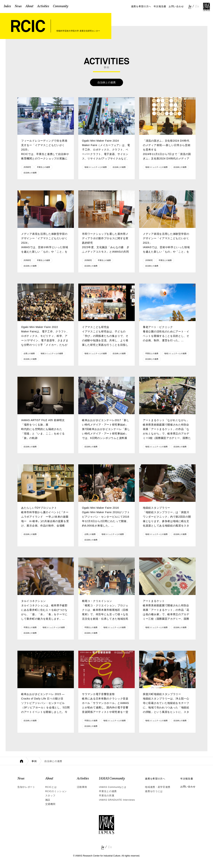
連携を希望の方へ (155, 779)
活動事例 (82, 787)
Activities (83, 779)
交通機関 (50, 804)
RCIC (28, 26)
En (197, 6)
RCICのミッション (56, 791)
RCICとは (51, 787)
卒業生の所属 (106, 796)
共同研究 (27, 167)
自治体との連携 (30, 173)
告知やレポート (26, 787)
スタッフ (50, 796)
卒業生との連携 (43, 167)
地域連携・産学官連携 (158, 787)
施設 (48, 800)
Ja (190, 6)
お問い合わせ (188, 787)
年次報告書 (187, 779)
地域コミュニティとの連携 (96, 167)
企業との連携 (29, 353)
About (49, 779)
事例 (34, 761)
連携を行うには (154, 791)
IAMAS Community (112, 779)
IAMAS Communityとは (113, 787)
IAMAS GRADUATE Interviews (117, 800)
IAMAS (207, 7)
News (21, 779)
